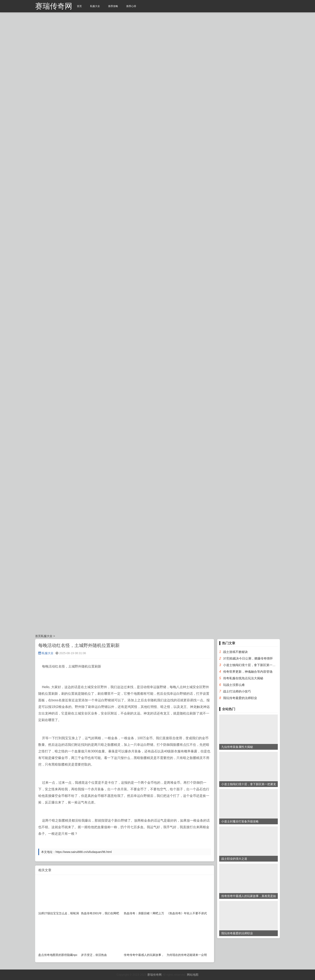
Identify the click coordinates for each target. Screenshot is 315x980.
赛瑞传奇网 (54, 6)
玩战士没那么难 (234, 685)
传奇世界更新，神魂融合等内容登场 (248, 672)
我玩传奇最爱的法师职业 (240, 698)
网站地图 (193, 975)
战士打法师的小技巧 (237, 691)
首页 (79, 6)
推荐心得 (131, 6)
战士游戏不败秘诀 (235, 652)
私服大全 (95, 6)
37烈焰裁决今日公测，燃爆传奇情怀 (248, 658)
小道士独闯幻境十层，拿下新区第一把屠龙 (252, 665)
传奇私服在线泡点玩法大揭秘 (243, 678)
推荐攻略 (113, 6)
